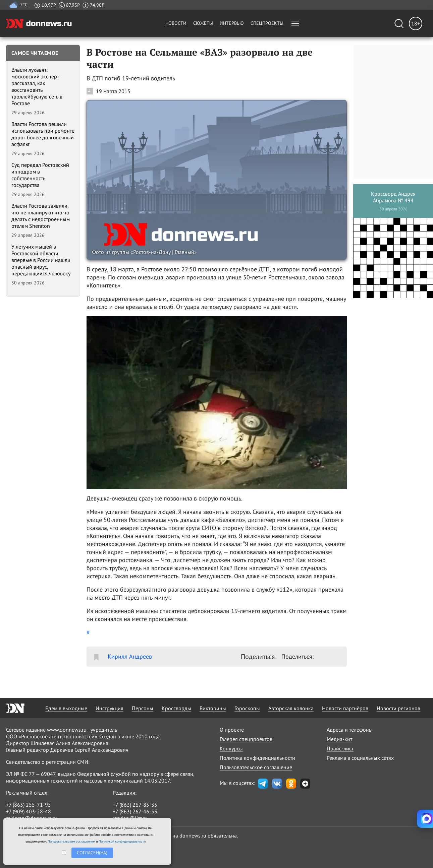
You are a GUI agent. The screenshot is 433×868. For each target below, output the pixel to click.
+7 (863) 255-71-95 (29, 805)
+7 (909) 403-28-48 (29, 811)
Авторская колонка (291, 708)
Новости (176, 23)
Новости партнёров (345, 708)
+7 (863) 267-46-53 (135, 811)
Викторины (213, 708)
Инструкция (110, 708)
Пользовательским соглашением (71, 841)
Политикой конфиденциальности (122, 841)
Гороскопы (247, 708)
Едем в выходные (66, 708)
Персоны (143, 708)
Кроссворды (176, 708)
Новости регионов (398, 708)
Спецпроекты (267, 23)
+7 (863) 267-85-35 (135, 805)
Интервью (232, 23)
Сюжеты (203, 23)
